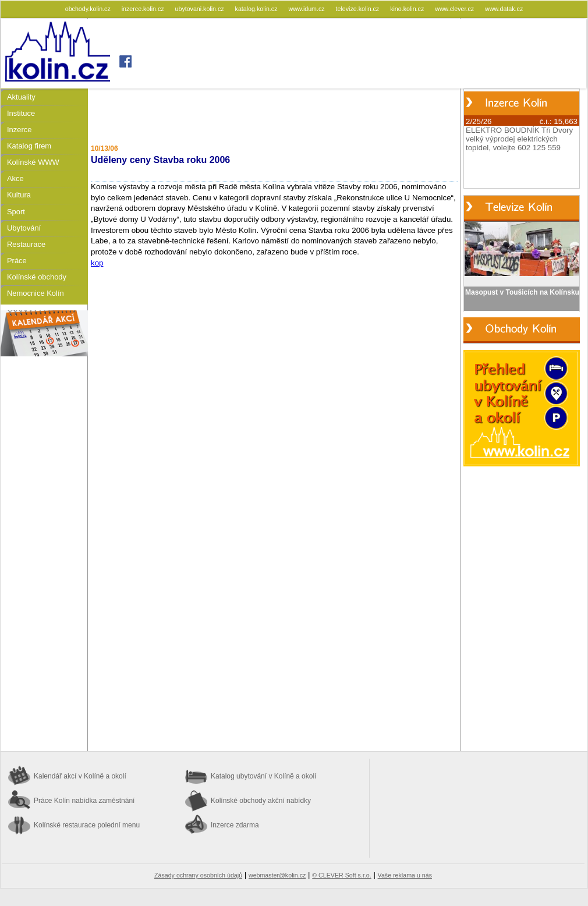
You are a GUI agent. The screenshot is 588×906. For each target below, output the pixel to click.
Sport (16, 212)
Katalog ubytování (263, 776)
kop (97, 263)
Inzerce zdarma (235, 825)
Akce (15, 178)
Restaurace (26, 244)
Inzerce (19, 130)
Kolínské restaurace (87, 825)
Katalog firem (29, 146)
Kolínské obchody (37, 277)
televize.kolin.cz (359, 9)
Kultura (19, 195)
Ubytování (24, 228)
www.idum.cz (307, 9)
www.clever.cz (455, 9)
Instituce (21, 113)
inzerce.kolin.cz (144, 9)
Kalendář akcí (80, 776)
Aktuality (21, 97)
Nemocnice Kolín (36, 293)
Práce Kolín (84, 801)
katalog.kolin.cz (257, 9)
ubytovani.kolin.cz (201, 9)
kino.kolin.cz (408, 9)
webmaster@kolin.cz (277, 875)
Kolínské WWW (33, 162)
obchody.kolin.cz (89, 9)
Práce (17, 261)
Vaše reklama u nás (405, 875)
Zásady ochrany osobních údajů (198, 875)
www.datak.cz (504, 9)
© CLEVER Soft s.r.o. (341, 875)
